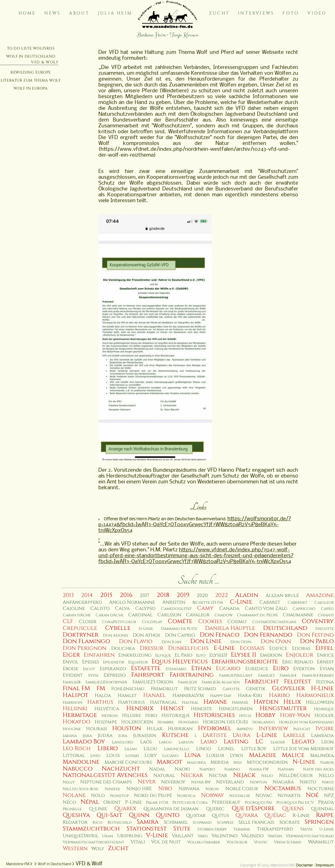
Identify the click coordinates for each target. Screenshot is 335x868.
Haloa (103, 696)
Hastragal (164, 702)
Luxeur (215, 756)
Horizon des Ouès (225, 722)
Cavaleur (198, 615)
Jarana (70, 736)
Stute (182, 829)
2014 (87, 595)
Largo (165, 742)
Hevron (110, 716)
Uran (108, 836)
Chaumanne (298, 615)
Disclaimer (305, 866)
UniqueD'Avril (81, 836)
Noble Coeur (242, 789)
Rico (97, 823)
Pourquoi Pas (258, 803)
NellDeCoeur (296, 776)
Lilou (150, 749)
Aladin (247, 595)
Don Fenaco (220, 635)
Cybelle (118, 628)
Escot (89, 669)
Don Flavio (136, 641)
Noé (312, 795)
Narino (232, 769)
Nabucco (78, 769)
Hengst (172, 708)
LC (259, 742)
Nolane (74, 795)
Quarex (125, 808)
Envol (71, 662)
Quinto (168, 815)
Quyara (247, 815)
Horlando (264, 722)
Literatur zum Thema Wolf (31, 80)
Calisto (100, 608)
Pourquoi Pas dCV (295, 803)
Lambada (322, 736)
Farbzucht (262, 682)
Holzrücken (137, 722)
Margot (169, 762)
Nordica (186, 796)
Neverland (230, 782)
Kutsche (175, 735)
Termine (242, 829)
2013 (68, 595)
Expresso (115, 675)
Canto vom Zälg (266, 608)
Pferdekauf (226, 802)
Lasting (236, 742)
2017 (145, 596)
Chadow (223, 615)
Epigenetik (114, 662)
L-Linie (267, 735)
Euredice (257, 669)
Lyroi (236, 756)
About (79, 13)
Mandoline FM (18, 864)
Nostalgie (240, 796)
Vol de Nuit (166, 842)
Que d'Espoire (253, 808)
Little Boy (254, 749)
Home (27, 13)
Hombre (166, 722)
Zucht (219, 13)
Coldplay (152, 622)
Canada (229, 608)
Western (75, 848)
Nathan (286, 769)
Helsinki (75, 708)
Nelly (69, 782)
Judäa (105, 736)
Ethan (201, 668)
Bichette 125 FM (208, 603)
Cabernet (298, 603)
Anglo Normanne (132, 602)
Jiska (87, 736)
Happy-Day (221, 696)
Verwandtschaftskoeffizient (93, 842)
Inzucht (302, 729)
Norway (213, 795)
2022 (221, 595)
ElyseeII (218, 655)
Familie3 (266, 676)
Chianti (326, 615)
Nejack (244, 775)
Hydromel (215, 728)
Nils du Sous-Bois (81, 789)
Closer (88, 622)
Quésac (275, 815)
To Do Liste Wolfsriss (31, 48)
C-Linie (241, 602)
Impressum (325, 866)
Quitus (220, 816)
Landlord (123, 742)
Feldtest (298, 682)
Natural (164, 776)
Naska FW (259, 769)
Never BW (201, 782)
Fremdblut (164, 689)
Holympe (106, 722)
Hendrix (140, 708)
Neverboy (173, 782)
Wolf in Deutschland (31, 56)
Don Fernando (268, 635)
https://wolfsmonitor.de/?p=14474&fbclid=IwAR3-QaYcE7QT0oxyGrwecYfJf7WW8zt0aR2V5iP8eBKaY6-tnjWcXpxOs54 (195, 525)
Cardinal (140, 615)
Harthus (100, 702)
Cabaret (270, 602)
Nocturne (321, 789)
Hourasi (97, 729)
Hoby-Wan (295, 715)
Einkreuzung (135, 655)
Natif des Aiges (318, 769)
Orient (112, 802)
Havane (215, 702)
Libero (108, 748)
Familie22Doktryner (106, 682)
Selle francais (256, 822)
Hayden (266, 702)
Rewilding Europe (31, 72)
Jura (123, 736)
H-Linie (322, 688)
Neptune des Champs (106, 782)
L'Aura (242, 735)
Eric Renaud (298, 662)
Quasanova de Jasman (171, 809)
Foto (291, 13)
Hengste (201, 709)
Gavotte (231, 689)
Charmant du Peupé (257, 615)
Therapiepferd (275, 829)
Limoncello (177, 749)
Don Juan (171, 642)
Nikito (308, 782)
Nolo (98, 796)
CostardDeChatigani (274, 622)
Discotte (325, 629)
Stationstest (147, 829)
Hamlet (127, 696)
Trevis (306, 829)
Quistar (196, 816)
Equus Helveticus (180, 662)
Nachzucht (121, 769)
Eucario (228, 668)
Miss (238, 763)
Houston (127, 728)
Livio (95, 756)
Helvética (107, 709)
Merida (220, 762)
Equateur (138, 662)
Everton (304, 669)
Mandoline (81, 762)
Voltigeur (237, 842)
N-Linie (304, 762)
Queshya (76, 815)
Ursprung (130, 836)
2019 (183, 595)
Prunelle (72, 809)
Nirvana (189, 789)
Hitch (245, 716)
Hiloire (131, 716)
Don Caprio (180, 635)
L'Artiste (215, 735)
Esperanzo (113, 669)
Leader (278, 742)
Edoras (301, 648)
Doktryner (81, 635)
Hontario (188, 722)
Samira (148, 822)
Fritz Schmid (200, 689)
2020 (202, 596)
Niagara (283, 782)
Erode (70, 669)
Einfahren (99, 655)
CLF (68, 621)
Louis (113, 756)
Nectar (218, 776)
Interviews (256, 13)
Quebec (215, 809)
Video (317, 13)
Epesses (91, 662)
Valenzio (252, 836)
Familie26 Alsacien (221, 682)
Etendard (176, 669)
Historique (175, 716)
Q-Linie (98, 809)
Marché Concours (128, 762)
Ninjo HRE (139, 789)
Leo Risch (77, 748)
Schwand (202, 823)
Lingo (204, 749)
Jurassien (145, 736)
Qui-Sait (109, 815)
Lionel (226, 749)
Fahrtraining (192, 675)
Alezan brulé (282, 596)
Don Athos (146, 635)
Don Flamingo (86, 641)
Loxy (151, 756)
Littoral (74, 756)
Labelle (294, 735)
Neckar (192, 775)
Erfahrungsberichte (245, 662)
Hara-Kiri (250, 696)
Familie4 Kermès (318, 676)
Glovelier (288, 688)
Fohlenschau (128, 689)
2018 (163, 595)
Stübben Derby (212, 829)
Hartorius (131, 702)
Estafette (146, 668)
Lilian (131, 749)
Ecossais (252, 648)
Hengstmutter (283, 708)
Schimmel (176, 822)
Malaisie (263, 755)
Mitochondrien (267, 762)
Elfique (163, 656)
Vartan (275, 836)
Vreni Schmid (288, 842)
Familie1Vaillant (236, 676)
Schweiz (225, 823)
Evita (93, 676)
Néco (69, 802)
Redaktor (75, 822)
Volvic (261, 842)
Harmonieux (315, 695)
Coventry (318, 621)
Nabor (327, 763)
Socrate (290, 822)
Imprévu (245, 729)
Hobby (266, 715)
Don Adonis (116, 636)
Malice (293, 755)
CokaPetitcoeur (119, 622)
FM (101, 688)
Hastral (190, 703)
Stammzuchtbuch (91, 829)
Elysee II (244, 655)
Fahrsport (148, 675)
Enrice (325, 655)
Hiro (151, 716)
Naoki (182, 769)
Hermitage (80, 715)
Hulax (155, 729)
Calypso (145, 608)
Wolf (98, 849)
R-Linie (301, 816)
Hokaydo (77, 722)
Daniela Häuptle (230, 628)
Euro (281, 668)
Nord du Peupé (153, 796)
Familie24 (187, 682)
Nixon (212, 789)
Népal (90, 802)
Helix (292, 702)
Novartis (289, 796)
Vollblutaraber (204, 842)
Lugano (170, 756)
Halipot (75, 695)
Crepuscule (80, 628)
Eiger (71, 655)
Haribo (279, 695)
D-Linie (146, 629)
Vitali (138, 842)
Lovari (132, 756)
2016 (126, 595)
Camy (205, 608)
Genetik (256, 689)
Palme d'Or (157, 803)
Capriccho (304, 609)
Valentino (225, 836)
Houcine (72, 729)
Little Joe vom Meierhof (303, 749)
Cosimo (237, 622)
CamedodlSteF (176, 609)
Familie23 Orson (153, 682)
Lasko (209, 742)
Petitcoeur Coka (190, 803)
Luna (193, 755)
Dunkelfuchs (188, 648)
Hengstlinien (236, 709)
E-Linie (224, 648)
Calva (122, 608)
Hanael (154, 695)
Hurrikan (180, 729)
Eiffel (325, 648)
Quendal (322, 809)
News (53, 13)
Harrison (73, 703)
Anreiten (174, 602)
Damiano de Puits (179, 629)
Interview (273, 728)
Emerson (271, 655)
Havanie (240, 703)
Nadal (157, 769)
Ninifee (112, 789)
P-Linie (133, 802)
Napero (207, 769)
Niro (165, 788)
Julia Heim (115, 13)
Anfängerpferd (82, 602)
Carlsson (169, 615)
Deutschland (285, 628)
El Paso (183, 655)
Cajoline (74, 608)
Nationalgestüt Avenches (105, 775)
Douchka (123, 648)
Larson (186, 742)
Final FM (76, 688)
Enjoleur (300, 655)
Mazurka (196, 763)
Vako (203, 836)
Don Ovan (276, 641)
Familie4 (288, 676)
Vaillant (183, 836)
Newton (258, 782)
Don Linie (206, 641)
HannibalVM (188, 696)
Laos (146, 742)
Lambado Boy (84, 742)
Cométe (180, 621)
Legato (303, 742)
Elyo (201, 656)
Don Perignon (85, 648)
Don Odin (241, 642)
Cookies (210, 621)
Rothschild (120, 823)
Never (147, 782)
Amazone (320, 595)
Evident (73, 675)
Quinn (139, 815)
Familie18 (72, 682)
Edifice (278, 648)
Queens (293, 808)
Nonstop (119, 796)
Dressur (152, 648)
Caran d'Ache (77, 615)
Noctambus (283, 788)
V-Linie (157, 835)
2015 (106, 595)
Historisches (214, 715)
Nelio (267, 776)
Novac (264, 796)
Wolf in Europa (31, 88)
